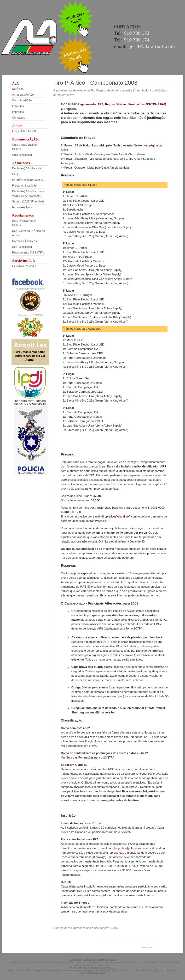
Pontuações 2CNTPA (143, 104)
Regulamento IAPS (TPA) (28, 252)
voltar (144, 947)
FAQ (15, 174)
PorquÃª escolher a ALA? (28, 180)
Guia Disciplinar (22, 155)
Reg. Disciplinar (22, 247)
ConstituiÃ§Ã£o (22, 100)
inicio (152, 947)
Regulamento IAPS (90, 104)
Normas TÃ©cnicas (24, 241)
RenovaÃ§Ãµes (22, 207)
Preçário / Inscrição (24, 186)
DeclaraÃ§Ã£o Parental (27, 168)
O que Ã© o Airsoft (24, 131)
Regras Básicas (116, 104)
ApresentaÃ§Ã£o (23, 95)
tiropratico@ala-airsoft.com (119, 516)
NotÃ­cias (18, 89)
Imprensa (18, 112)
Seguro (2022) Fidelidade (28, 201)
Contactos (19, 118)
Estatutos (18, 106)
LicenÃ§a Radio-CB (25, 266)
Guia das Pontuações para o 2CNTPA (90, 757)
